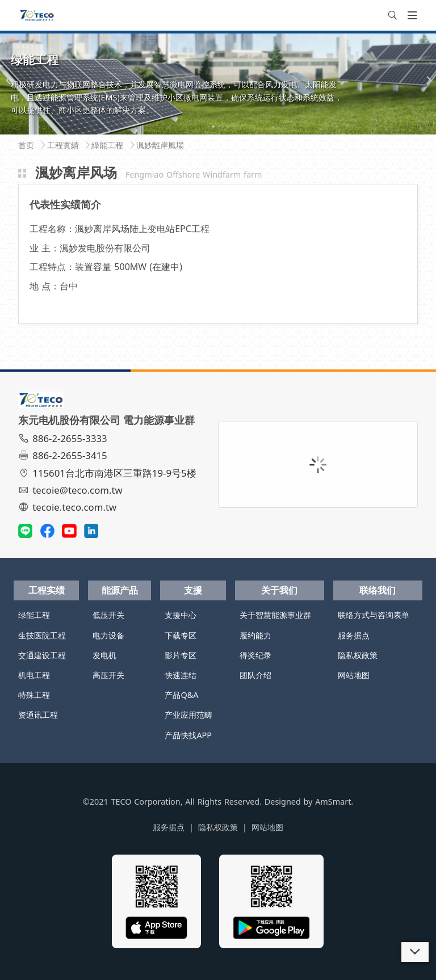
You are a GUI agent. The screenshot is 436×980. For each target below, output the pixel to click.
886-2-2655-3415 (64, 455)
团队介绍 (255, 675)
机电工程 (34, 675)
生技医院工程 (42, 635)
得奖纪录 (255, 655)
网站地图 (354, 675)
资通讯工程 (38, 715)
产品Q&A (181, 695)
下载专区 (181, 635)
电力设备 (108, 635)
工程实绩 (47, 590)
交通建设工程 (42, 655)
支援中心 (181, 615)
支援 (193, 590)
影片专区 (181, 655)
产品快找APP (188, 735)
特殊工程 (34, 695)
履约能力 (255, 635)
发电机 (104, 655)
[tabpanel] (218, 83)
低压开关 (108, 615)
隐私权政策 (358, 655)
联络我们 (378, 590)
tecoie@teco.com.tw (72, 490)
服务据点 (354, 635)
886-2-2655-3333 (64, 438)
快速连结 (181, 675)
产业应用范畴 (188, 715)
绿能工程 (34, 615)
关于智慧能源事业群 (275, 615)
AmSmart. (334, 802)
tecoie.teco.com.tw (69, 507)
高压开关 (108, 675)
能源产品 (120, 590)
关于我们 (279, 590)
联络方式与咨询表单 (374, 615)
